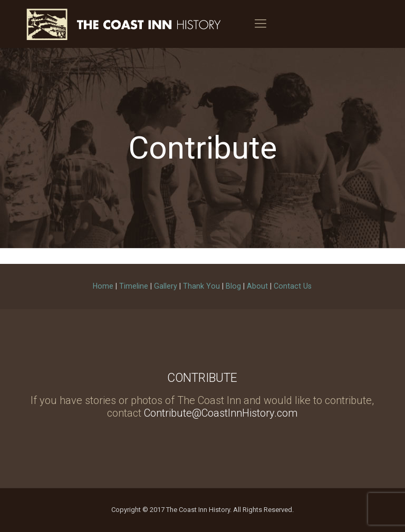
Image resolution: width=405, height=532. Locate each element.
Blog (233, 286)
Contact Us (293, 286)
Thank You (201, 286)
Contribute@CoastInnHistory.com (221, 413)
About (257, 286)
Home (103, 286)
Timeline (134, 286)
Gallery (166, 286)
